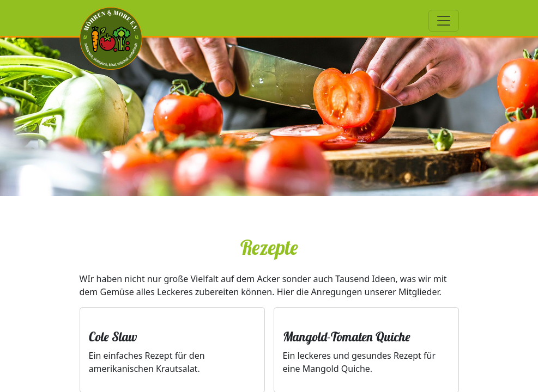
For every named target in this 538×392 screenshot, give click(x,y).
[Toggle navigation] (444, 21)
